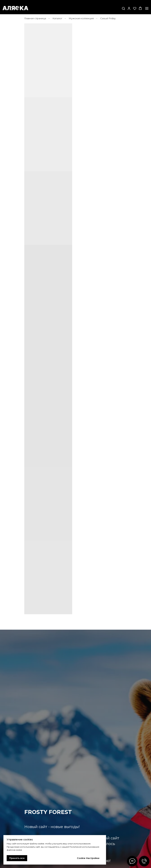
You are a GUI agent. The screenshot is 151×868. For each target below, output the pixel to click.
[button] (123, 8)
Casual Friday (108, 18)
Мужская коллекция (81, 18)
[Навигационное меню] (147, 8)
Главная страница (35, 18)
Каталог (57, 18)
